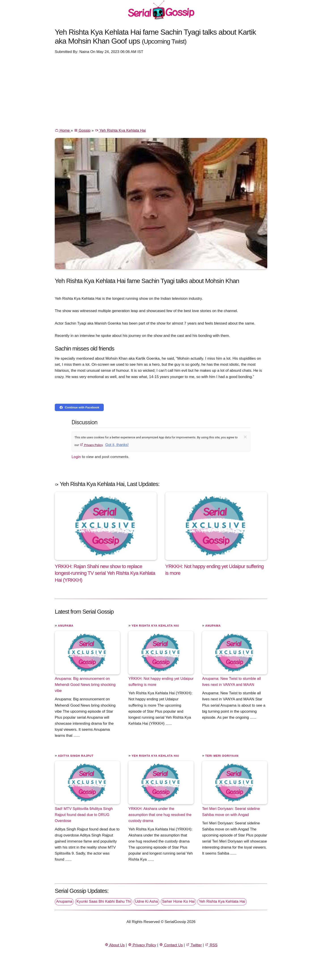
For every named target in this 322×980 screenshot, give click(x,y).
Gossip (82, 130)
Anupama (66, 626)
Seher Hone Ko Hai (178, 901)
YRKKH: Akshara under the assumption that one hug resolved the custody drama (160, 814)
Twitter (194, 945)
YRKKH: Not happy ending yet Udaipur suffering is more (161, 682)
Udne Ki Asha (146, 901)
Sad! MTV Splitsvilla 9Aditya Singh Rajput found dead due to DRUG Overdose (84, 814)
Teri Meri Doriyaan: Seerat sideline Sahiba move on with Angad (231, 811)
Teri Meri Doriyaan (222, 756)
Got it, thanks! (117, 445)
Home (63, 130)
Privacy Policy (91, 445)
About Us (115, 945)
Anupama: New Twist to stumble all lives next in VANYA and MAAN (232, 682)
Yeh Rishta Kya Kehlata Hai (120, 130)
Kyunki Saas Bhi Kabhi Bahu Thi (104, 901)
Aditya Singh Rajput (76, 756)
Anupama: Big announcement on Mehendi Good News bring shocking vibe (85, 685)
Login (76, 457)
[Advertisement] (161, 91)
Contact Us (171, 945)
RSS (211, 945)
